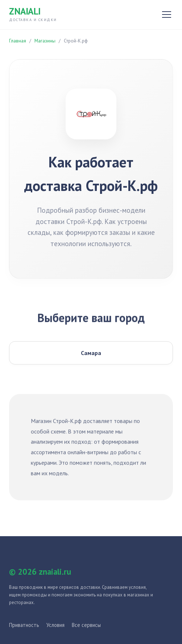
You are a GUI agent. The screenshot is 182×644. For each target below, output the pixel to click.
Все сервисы (86, 625)
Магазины (45, 41)
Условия (55, 625)
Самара (91, 353)
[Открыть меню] (167, 15)
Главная (18, 41)
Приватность (24, 625)
